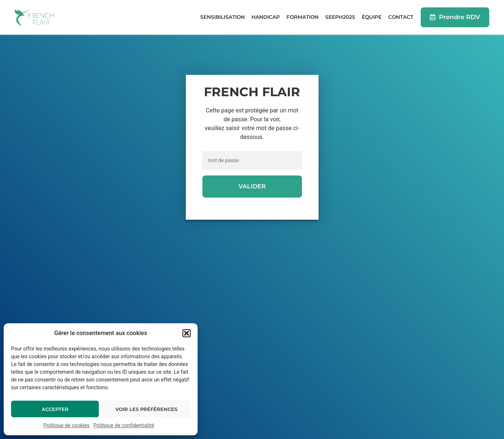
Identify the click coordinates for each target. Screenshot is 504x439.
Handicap (266, 17)
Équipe (372, 17)
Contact (401, 17)
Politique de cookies (67, 425)
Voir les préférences (146, 409)
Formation (303, 17)
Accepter (55, 409)
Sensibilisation (223, 17)
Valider (252, 186)
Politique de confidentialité (124, 425)
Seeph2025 (340, 17)
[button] (187, 333)
